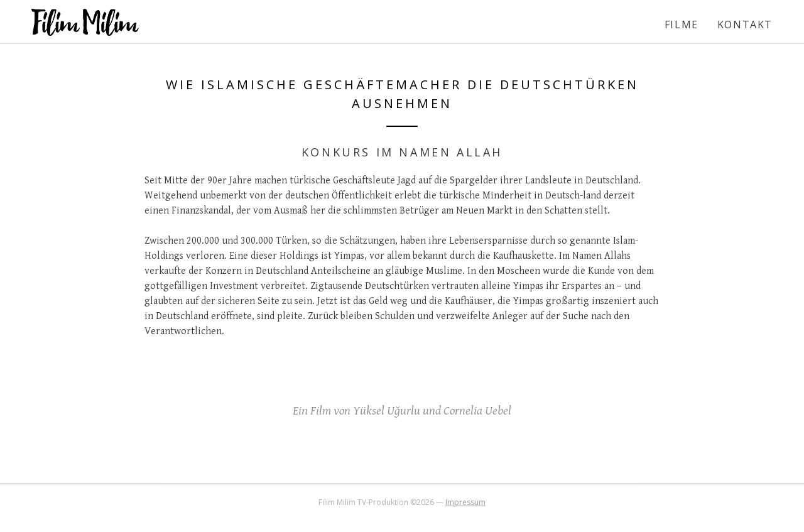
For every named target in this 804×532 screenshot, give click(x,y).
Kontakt (745, 24)
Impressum (465, 502)
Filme (682, 24)
